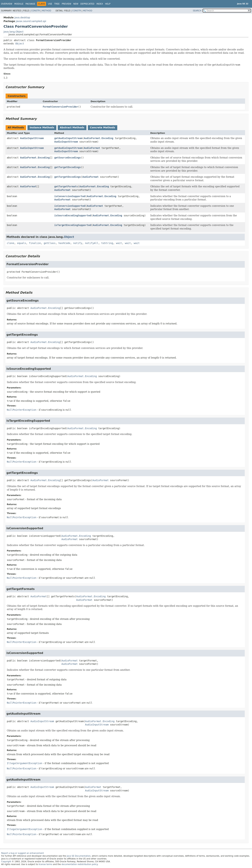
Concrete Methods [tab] (103, 127)
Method (47, 11)
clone (10, 243)
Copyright (6, 862)
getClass (50, 243)
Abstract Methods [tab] (72, 127)
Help (108, 4)
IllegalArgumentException (24, 763)
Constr (36, 11)
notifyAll (92, 243)
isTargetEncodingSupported (73, 225)
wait (119, 243)
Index (100, 4)
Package (30, 4)
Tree (57, 4)
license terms (45, 864)
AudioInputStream (32, 138)
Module (19, 4)
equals (22, 243)
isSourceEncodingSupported (73, 215)
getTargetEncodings (68, 167)
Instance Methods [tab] (42, 127)
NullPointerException (22, 410)
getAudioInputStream (68, 138)
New (76, 4)
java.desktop (22, 17)
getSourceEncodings (68, 158)
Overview (7, 4)
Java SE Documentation (79, 856)
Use (50, 4)
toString (107, 243)
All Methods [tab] (16, 127)
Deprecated (87, 4)
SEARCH (197, 11)
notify (78, 243)
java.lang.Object (13, 32)
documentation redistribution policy (79, 864)
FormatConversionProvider (60, 107)
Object (20, 44)
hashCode (64, 243)
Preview (66, 4)
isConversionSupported (70, 196)
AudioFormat (92, 148)
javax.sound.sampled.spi (31, 21)
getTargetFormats (66, 186)
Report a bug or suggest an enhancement (22, 853)
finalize (35, 243)
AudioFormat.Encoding (99, 138)
